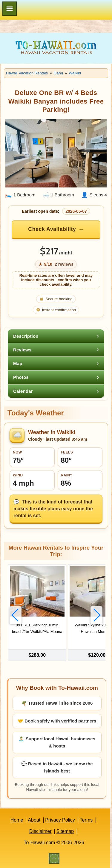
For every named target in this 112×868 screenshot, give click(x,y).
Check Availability (52, 229)
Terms (86, 820)
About (34, 820)
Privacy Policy (60, 820)
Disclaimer (40, 831)
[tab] (56, 336)
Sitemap (65, 831)
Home (17, 820)
